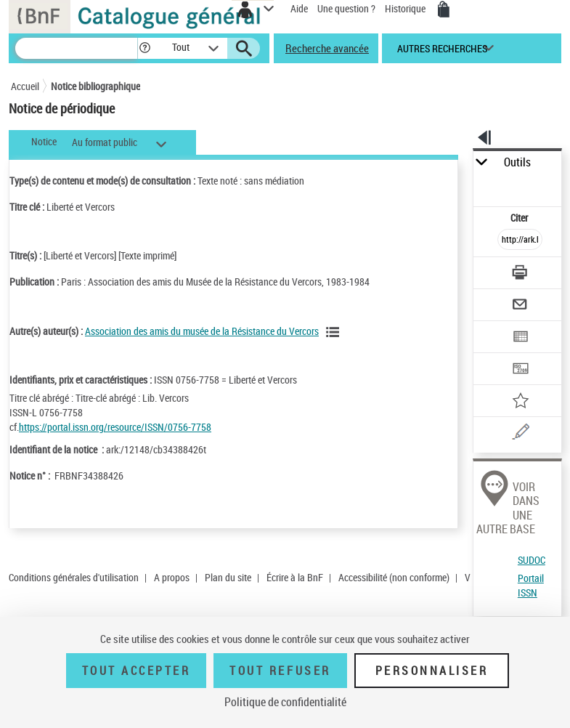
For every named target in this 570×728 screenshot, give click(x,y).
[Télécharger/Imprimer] (520, 274)
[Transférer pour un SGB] (520, 370)
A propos (172, 577)
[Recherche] (76, 48)
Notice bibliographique (95, 86)
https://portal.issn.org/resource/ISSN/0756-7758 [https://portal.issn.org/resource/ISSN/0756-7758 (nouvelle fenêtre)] (115, 427)
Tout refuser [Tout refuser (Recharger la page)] (280, 671)
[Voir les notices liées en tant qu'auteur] (335, 332)
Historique (406, 8)
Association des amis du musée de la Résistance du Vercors (202, 331)
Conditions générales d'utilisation (74, 577)
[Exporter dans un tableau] (520, 338)
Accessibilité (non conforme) (394, 577)
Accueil (25, 86)
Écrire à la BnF (295, 577)
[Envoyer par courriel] (520, 306)
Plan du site (228, 577)
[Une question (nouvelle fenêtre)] (520, 434)
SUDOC (532, 560)
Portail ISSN (531, 585)
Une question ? (346, 8)
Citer (520, 218)
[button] (145, 48)
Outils (517, 162)
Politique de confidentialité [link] (285, 702)
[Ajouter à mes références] (520, 402)
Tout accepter (137, 671)
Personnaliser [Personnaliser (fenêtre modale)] (432, 671)
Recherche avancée (327, 48)
